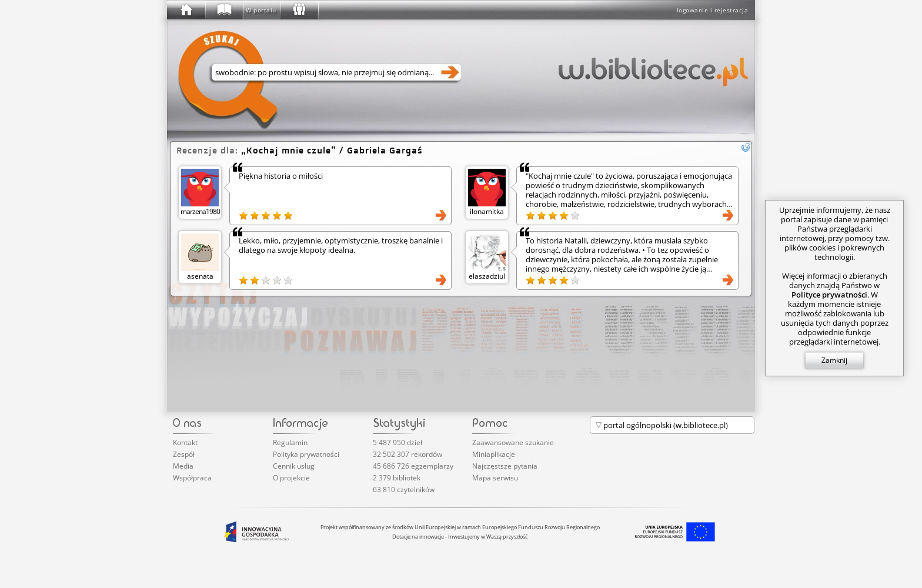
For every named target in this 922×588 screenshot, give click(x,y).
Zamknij (834, 360)
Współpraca (192, 478)
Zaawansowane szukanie (513, 442)
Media (183, 466)
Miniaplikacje (494, 454)
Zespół (184, 454)
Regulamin (290, 442)
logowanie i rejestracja (713, 10)
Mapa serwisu (495, 478)
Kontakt (185, 442)
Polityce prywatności (829, 295)
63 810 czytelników (404, 490)
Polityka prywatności (306, 454)
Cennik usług (294, 466)
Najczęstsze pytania (505, 466)
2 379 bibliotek (397, 478)
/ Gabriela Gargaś (332, 150)
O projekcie (291, 478)
